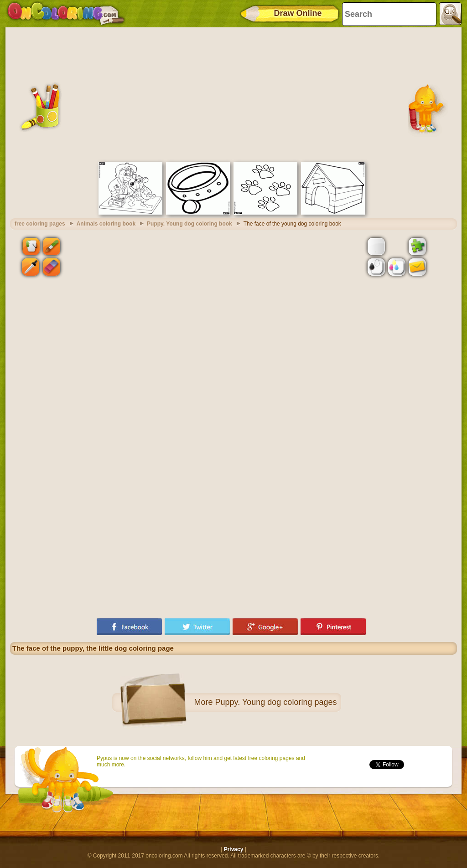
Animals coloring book (106, 224)
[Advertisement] (233, 93)
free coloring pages (40, 224)
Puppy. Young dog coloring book (189, 224)
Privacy (234, 849)
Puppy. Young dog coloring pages (276, 702)
